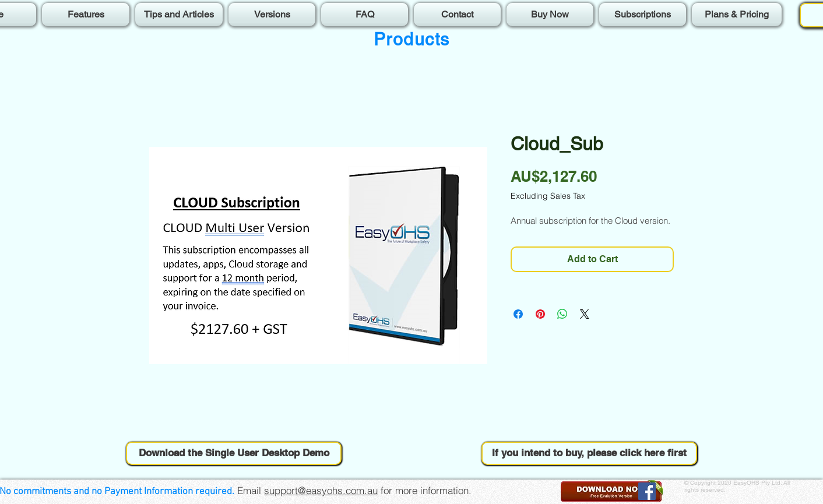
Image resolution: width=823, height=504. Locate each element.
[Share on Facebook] (518, 314)
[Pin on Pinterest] (540, 314)
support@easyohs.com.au (321, 490)
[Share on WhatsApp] (562, 314)
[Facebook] (647, 491)
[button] (234, 453)
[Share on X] (585, 314)
